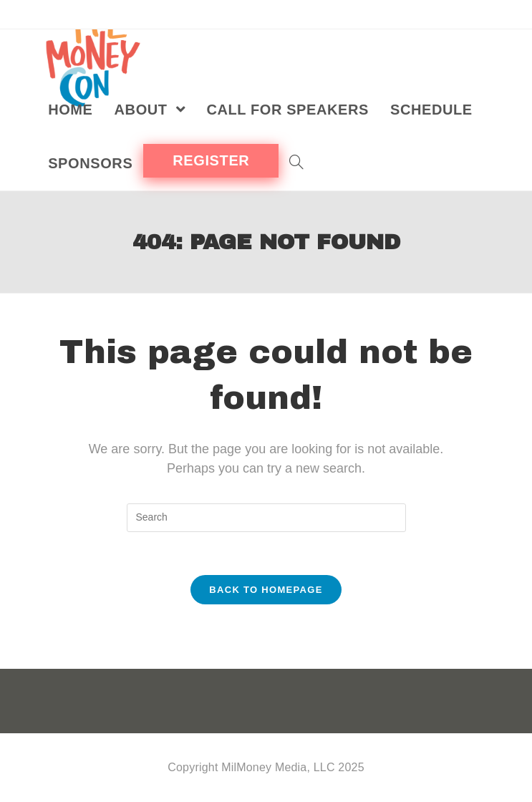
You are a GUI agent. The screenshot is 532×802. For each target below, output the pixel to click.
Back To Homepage (266, 590)
